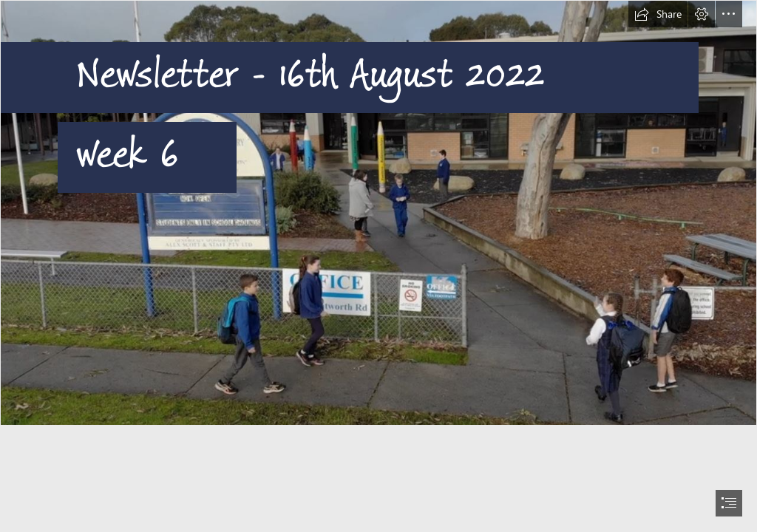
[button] (658, 14)
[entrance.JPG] (378, 213)
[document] (378, 266)
